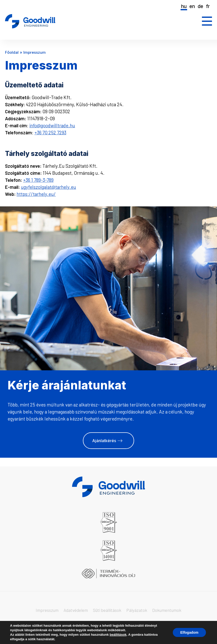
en (192, 6)
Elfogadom (189, 632)
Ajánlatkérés (104, 441)
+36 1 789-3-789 (38, 180)
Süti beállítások (107, 610)
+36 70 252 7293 (50, 132)
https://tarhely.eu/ (36, 194)
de (200, 6)
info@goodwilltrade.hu (52, 125)
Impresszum (47, 610)
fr (208, 6)
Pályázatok (137, 610)
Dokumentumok (167, 610)
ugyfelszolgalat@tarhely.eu (48, 187)
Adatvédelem (76, 610)
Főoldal (12, 52)
